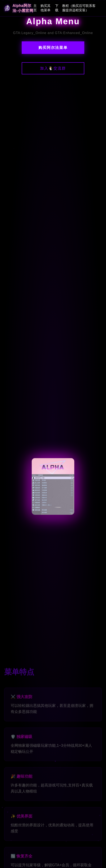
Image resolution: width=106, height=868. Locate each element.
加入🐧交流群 (53, 68)
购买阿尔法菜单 (53, 48)
